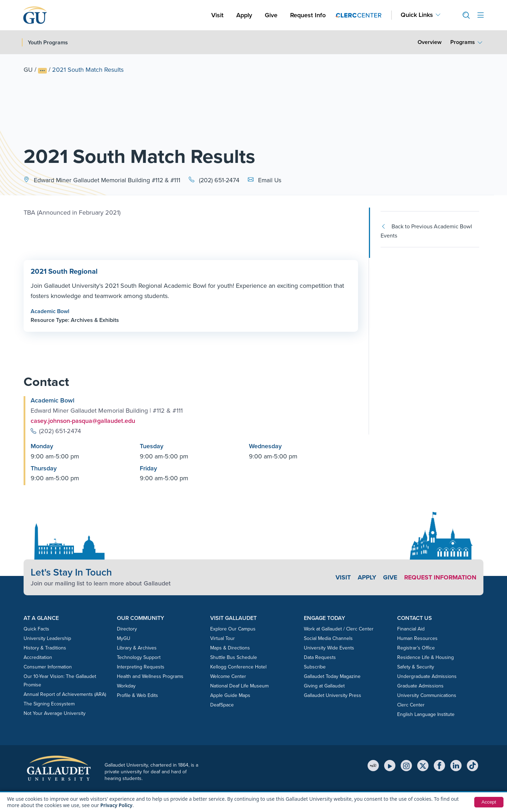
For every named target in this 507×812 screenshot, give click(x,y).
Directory (127, 629)
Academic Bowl (50, 311)
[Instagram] (406, 766)
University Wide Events (329, 648)
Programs (463, 42)
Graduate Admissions (420, 686)
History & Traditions (45, 648)
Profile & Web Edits (137, 695)
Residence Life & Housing (425, 657)
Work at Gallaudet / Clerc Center (339, 629)
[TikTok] (472, 766)
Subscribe (315, 667)
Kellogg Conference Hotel (238, 667)
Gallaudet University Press (333, 695)
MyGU (124, 638)
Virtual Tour (223, 638)
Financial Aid (411, 629)
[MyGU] (373, 766)
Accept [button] (489, 802)
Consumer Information (48, 667)
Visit (217, 15)
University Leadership (47, 638)
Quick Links (417, 15)
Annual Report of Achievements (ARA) (65, 694)
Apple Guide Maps (230, 695)
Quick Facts (36, 629)
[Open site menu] (481, 15)
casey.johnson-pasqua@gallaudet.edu (83, 421)
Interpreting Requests (141, 667)
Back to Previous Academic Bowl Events (426, 231)
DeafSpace (222, 705)
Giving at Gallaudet (324, 686)
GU (28, 70)
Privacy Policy (117, 805)
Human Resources (417, 638)
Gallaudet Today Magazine (332, 676)
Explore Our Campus (233, 629)
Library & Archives (137, 648)
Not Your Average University (55, 713)
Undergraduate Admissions (427, 676)
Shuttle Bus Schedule (234, 657)
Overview (430, 42)
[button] (463, 15)
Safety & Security (416, 667)
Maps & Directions (230, 648)
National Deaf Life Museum (239, 686)
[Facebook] (439, 766)
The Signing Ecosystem (49, 703)
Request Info (308, 15)
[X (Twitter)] (423, 766)
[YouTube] (390, 766)
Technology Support (139, 657)
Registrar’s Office (416, 648)
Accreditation (38, 657)
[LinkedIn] (456, 766)
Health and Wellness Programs (150, 676)
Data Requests (320, 657)
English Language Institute (426, 714)
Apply (245, 15)
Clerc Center (411, 705)
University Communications (427, 695)
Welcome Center (228, 676)
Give (271, 15)
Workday (126, 686)
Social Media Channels (328, 638)
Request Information (440, 577)
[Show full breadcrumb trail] (42, 71)
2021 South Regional (64, 271)
